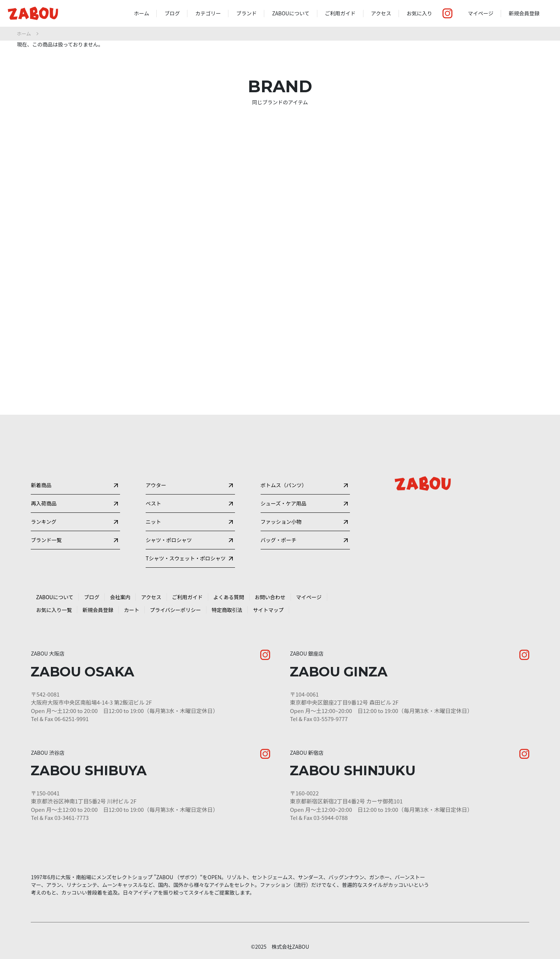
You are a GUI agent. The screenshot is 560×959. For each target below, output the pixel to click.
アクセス (381, 13)
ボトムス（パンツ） (284, 455)
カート (131, 603)
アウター (156, 455)
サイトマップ (268, 603)
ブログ (172, 13)
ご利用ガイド (340, 13)
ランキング (44, 502)
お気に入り (419, 13)
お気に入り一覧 (54, 603)
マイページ (481, 13)
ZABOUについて (291, 13)
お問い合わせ (270, 590)
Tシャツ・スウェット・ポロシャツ (186, 549)
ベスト (153, 478)
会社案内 (120, 590)
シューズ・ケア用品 (283, 478)
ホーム (142, 13)
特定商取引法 (227, 603)
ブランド (246, 13)
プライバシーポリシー (175, 603)
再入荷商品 (44, 478)
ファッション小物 (281, 502)
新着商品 (41, 455)
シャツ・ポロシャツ (169, 525)
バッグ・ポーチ (279, 525)
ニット (153, 502)
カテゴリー (208, 13)
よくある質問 (229, 590)
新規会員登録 (524, 13)
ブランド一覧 (46, 525)
